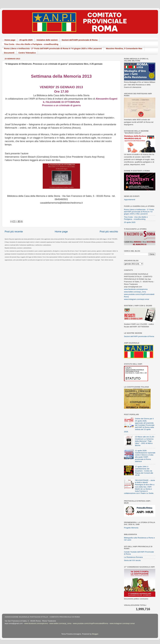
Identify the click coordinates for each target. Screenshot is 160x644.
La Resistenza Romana (133, 557)
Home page (10, 40)
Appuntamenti (130, 200)
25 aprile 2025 (26, 40)
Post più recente (14, 232)
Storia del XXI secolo (132, 560)
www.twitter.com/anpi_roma (135, 292)
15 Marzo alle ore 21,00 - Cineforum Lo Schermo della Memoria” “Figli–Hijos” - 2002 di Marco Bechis (145, 441)
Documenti (9, 53)
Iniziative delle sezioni (47, 40)
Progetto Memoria (131, 528)
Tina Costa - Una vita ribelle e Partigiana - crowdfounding (31, 44)
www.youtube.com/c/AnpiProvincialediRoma (90, 623)
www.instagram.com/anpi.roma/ (137, 299)
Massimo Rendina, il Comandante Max (124, 48)
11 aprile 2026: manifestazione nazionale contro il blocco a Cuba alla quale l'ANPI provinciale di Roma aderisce (145, 456)
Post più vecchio (109, 232)
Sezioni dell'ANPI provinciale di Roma (80, 40)
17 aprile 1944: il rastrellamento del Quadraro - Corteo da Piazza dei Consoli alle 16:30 (144, 471)
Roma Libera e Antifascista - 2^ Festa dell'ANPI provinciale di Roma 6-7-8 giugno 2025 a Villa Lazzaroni (53, 48)
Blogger (95, 634)
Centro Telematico (27, 53)
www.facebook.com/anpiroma (136, 289)
